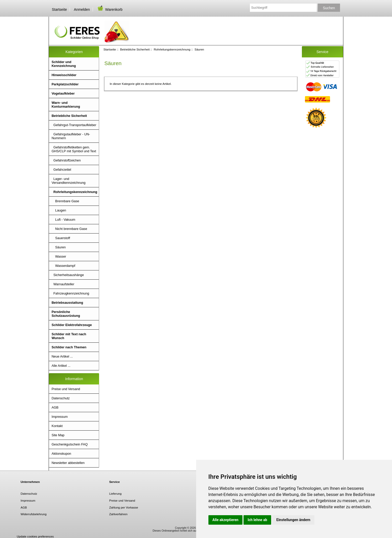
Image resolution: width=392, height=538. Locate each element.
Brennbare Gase (65, 201)
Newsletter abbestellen (68, 463)
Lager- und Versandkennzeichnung (68, 181)
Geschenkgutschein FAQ (70, 444)
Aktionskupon (61, 454)
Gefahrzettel (61, 170)
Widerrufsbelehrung (34, 514)
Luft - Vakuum (63, 220)
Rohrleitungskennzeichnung (172, 49)
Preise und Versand (66, 389)
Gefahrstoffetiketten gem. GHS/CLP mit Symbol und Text (74, 149)
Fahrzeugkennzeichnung (70, 293)
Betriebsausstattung (67, 303)
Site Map (58, 435)
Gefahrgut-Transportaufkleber (74, 125)
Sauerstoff (61, 238)
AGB (55, 407)
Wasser (59, 256)
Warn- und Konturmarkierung (66, 105)
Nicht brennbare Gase (69, 229)
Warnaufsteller (63, 284)
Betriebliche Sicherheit (135, 49)
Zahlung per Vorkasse (124, 507)
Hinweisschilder (64, 75)
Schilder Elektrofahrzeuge (72, 325)
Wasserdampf (63, 266)
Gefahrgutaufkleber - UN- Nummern (71, 136)
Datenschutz (61, 398)
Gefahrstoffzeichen (66, 160)
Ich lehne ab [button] (257, 520)
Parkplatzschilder (65, 84)
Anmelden (82, 9)
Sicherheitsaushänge (68, 275)
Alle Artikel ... (61, 366)
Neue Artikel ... (62, 356)
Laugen (59, 210)
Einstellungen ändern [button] (293, 520)
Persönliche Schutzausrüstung (66, 314)
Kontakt (57, 426)
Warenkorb (110, 9)
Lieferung (115, 494)
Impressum (60, 417)
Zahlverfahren (118, 514)
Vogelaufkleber (63, 93)
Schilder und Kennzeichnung (64, 64)
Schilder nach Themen (69, 347)
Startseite (60, 9)
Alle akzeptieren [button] (226, 520)
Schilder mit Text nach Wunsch (69, 336)
